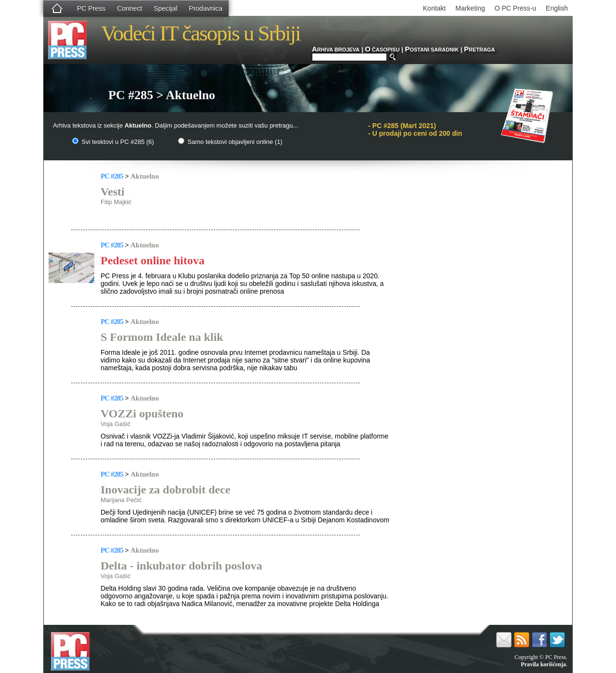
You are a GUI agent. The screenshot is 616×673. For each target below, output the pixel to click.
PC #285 (112, 176)
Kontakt (434, 8)
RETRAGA (479, 50)
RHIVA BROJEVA (336, 50)
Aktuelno (145, 176)
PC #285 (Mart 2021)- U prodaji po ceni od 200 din (415, 129)
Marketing (470, 8)
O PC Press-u (515, 8)
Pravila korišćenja (543, 664)
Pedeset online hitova (153, 260)
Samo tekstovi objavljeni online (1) (230, 142)
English (557, 8)
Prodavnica (205, 8)
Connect (129, 8)
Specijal (165, 8)
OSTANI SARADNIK (432, 50)
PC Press (91, 8)
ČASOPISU (382, 50)
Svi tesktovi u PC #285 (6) (113, 142)
